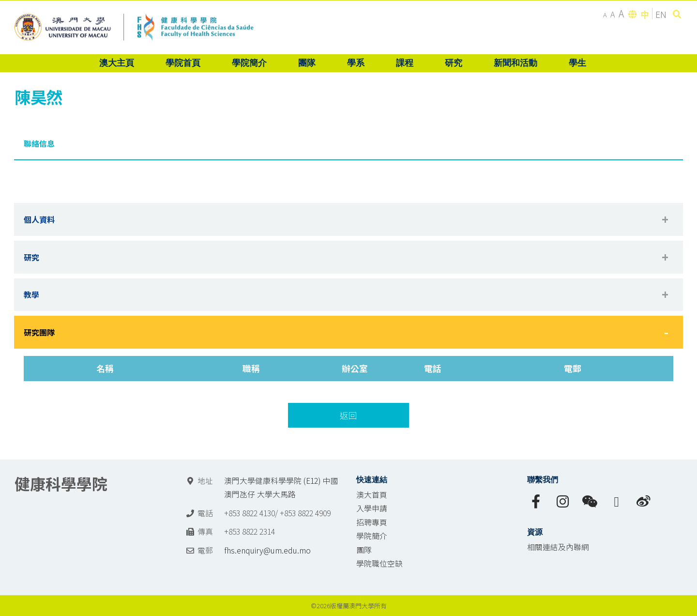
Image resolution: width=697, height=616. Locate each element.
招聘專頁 (372, 522)
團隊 (364, 550)
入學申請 (372, 508)
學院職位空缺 (379, 563)
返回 (348, 415)
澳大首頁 (372, 495)
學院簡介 (372, 536)
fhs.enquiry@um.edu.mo (267, 550)
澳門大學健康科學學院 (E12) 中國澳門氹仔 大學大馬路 (281, 488)
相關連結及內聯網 (558, 547)
